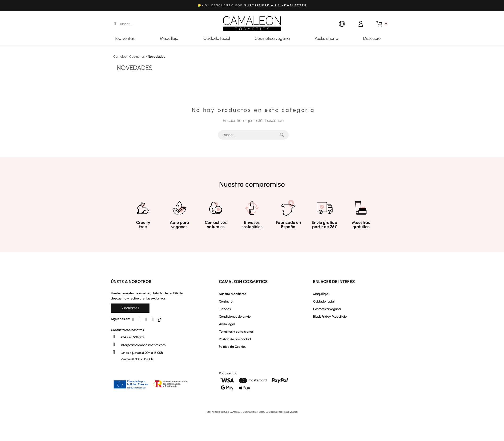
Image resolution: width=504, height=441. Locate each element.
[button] (130, 308)
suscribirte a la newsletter (275, 5)
